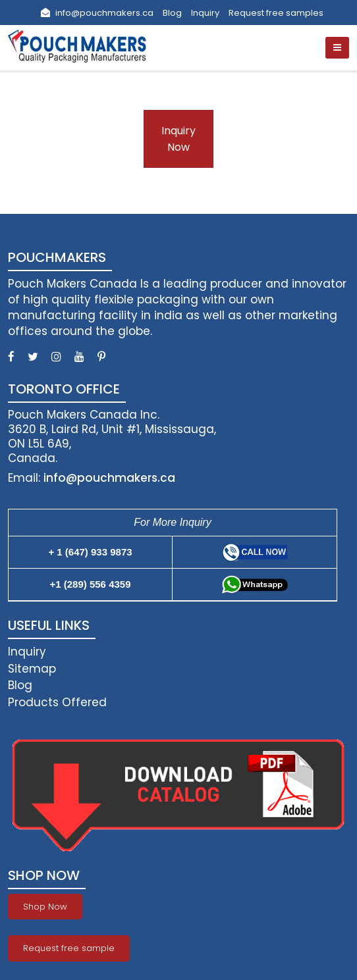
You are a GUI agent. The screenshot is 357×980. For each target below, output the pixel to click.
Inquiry (205, 13)
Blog (172, 13)
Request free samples (276, 13)
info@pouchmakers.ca (97, 13)
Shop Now (45, 907)
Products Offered (57, 702)
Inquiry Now (178, 139)
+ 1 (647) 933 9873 (90, 552)
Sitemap (32, 669)
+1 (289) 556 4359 (90, 584)
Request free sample (69, 948)
